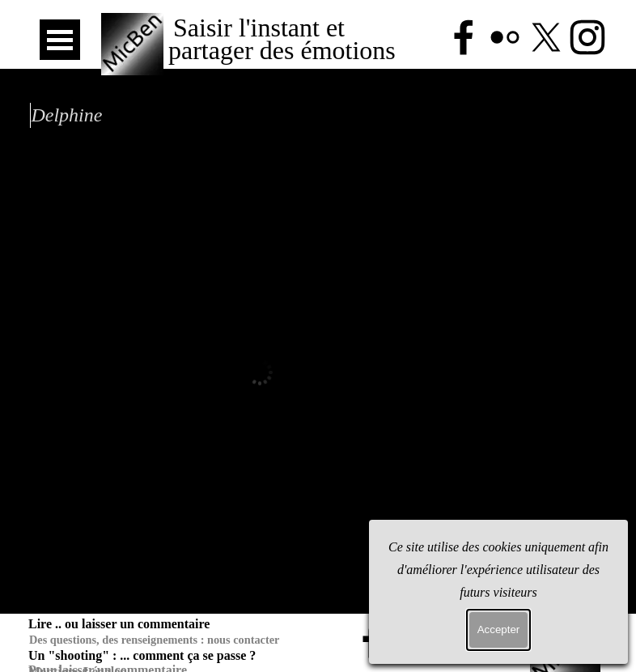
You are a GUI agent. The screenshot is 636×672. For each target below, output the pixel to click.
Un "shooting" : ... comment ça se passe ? (142, 655)
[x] (455, 640)
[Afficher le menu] (60, 40)
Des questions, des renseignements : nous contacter (154, 640)
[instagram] (496, 640)
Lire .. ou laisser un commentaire (119, 624)
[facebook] (372, 640)
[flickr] (413, 640)
